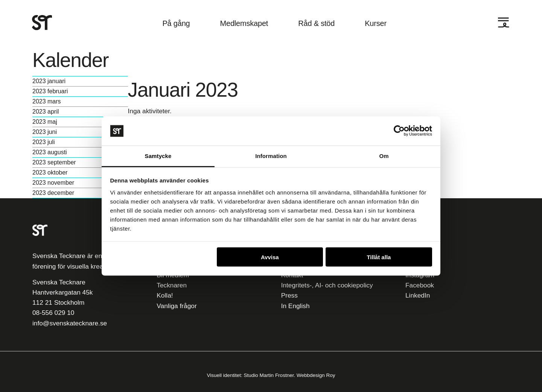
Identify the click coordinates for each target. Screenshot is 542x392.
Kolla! (165, 295)
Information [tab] (271, 156)
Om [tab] (384, 156)
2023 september (54, 163)
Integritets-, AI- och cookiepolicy (327, 285)
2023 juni (45, 132)
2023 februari (50, 91)
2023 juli (44, 142)
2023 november (53, 183)
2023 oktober (50, 173)
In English (295, 306)
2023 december (53, 193)
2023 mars (47, 102)
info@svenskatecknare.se (70, 323)
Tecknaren (172, 285)
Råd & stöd (316, 23)
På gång (176, 23)
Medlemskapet (244, 23)
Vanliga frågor (177, 306)
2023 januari (49, 81)
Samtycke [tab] (158, 156)
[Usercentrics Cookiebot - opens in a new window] (399, 131)
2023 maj (45, 122)
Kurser (376, 23)
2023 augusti (50, 152)
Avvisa (270, 257)
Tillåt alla (379, 257)
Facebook (420, 285)
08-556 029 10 (53, 313)
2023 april (46, 112)
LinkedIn (418, 295)
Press (289, 295)
